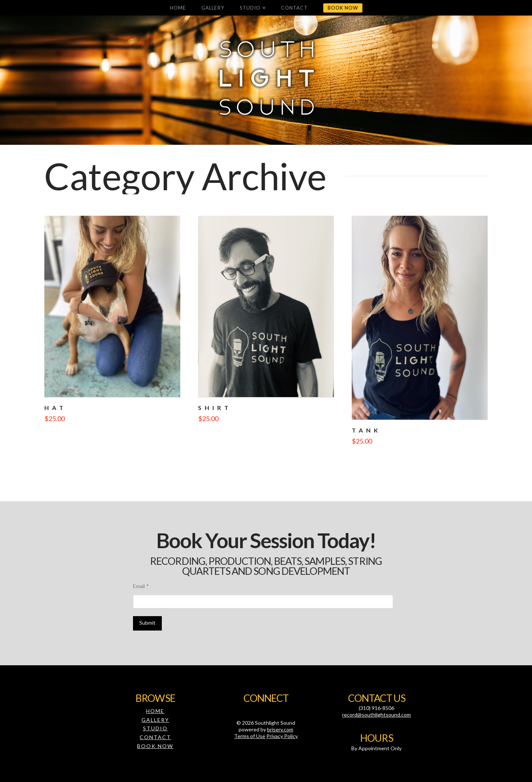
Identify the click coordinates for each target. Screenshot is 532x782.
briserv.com (280, 729)
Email (141, 586)
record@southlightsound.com (376, 715)
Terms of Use (250, 736)
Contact (155, 737)
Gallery (155, 720)
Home (155, 711)
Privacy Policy (282, 736)
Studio (155, 728)
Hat (55, 408)
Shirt (215, 408)
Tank (366, 430)
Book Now (155, 746)
